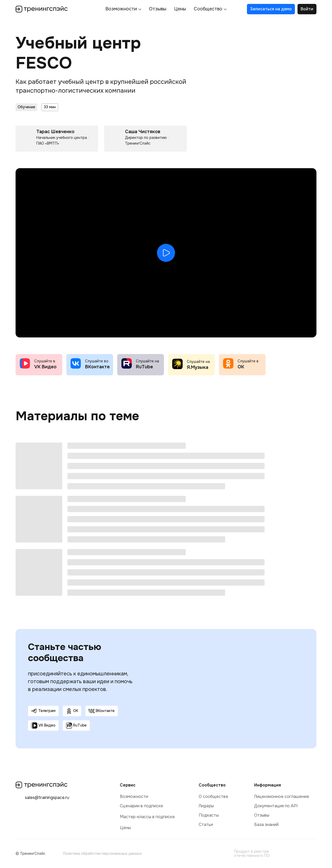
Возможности (121, 9)
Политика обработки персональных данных (102, 853)
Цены (180, 9)
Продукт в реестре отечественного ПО (252, 853)
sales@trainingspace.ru (47, 798)
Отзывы (158, 9)
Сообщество (208, 9)
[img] (226, 853)
